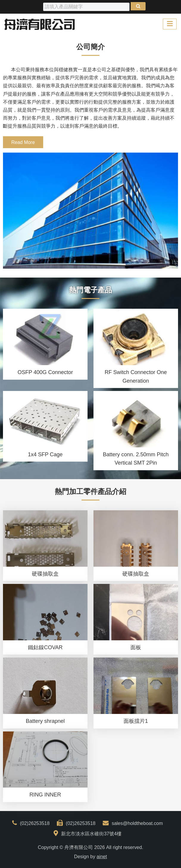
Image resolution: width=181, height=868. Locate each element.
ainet (102, 857)
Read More (23, 142)
